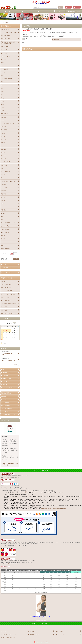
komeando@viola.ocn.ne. (10, 564)
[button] (52, 49)
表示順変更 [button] (56, 39)
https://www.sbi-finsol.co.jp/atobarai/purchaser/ (53, 509)
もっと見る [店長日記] (15, 364)
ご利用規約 (25, 492)
